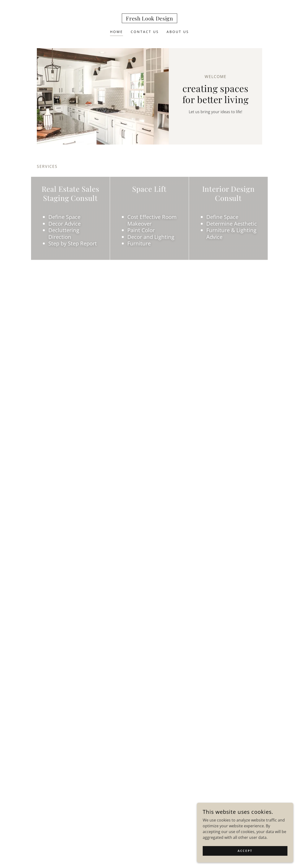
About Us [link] (178, 32)
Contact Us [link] (145, 32)
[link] (149, 19)
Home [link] (117, 32)
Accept (245, 851)
